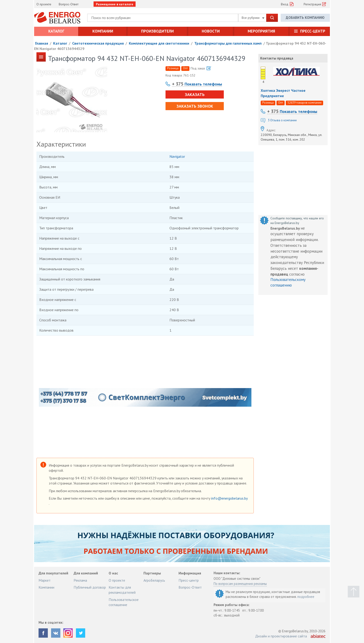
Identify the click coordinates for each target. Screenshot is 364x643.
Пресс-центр (313, 31)
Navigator (177, 156)
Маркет (45, 580)
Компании (103, 31)
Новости (211, 31)
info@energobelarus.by (229, 498)
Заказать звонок (195, 106)
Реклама (80, 580)
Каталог (56, 31)
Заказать (194, 94)
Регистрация (312, 4)
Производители (157, 31)
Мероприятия (261, 31)
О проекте (44, 4)
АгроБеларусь (154, 580)
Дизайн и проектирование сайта (281, 636)
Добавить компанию (305, 18)
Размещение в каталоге (115, 4)
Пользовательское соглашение (124, 602)
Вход (285, 4)
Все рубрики (253, 18)
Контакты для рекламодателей (122, 590)
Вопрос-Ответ (69, 4)
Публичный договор (90, 587)
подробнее (306, 597)
